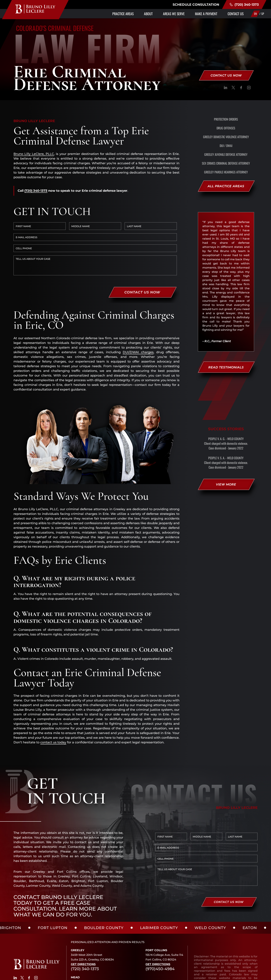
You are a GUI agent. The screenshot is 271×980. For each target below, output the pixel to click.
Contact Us (236, 14)
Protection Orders (226, 119)
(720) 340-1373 (244, 5)
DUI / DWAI (226, 146)
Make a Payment (206, 14)
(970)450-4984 (160, 935)
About (148, 14)
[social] (226, 88)
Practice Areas (123, 14)
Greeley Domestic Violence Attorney (226, 137)
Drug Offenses (226, 128)
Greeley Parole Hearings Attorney (226, 172)
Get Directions (83, 931)
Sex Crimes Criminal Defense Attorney (226, 163)
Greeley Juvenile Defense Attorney (226, 154)
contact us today (53, 709)
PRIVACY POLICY (185, 975)
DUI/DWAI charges (138, 318)
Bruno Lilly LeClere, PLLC (34, 154)
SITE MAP (207, 975)
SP (263, 14)
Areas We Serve (174, 14)
